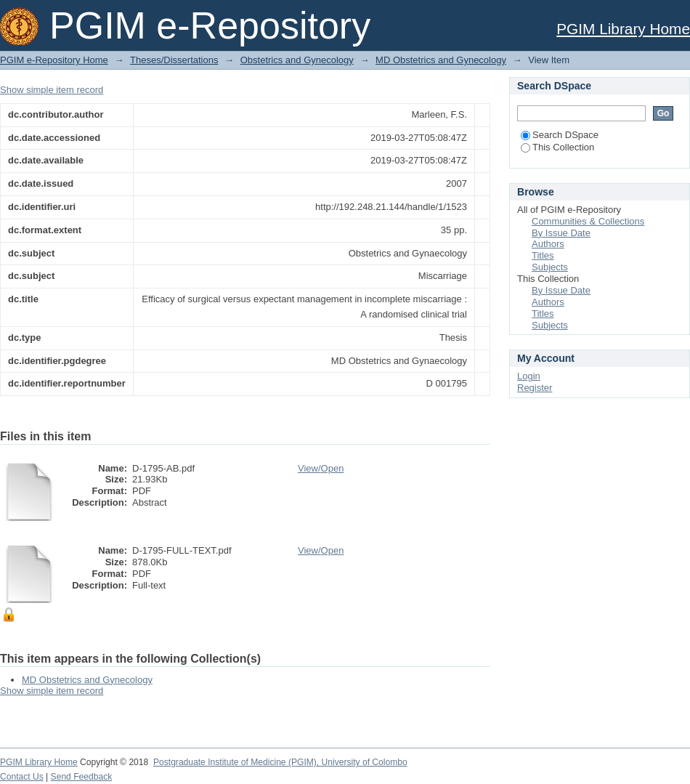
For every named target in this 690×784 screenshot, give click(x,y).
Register (535, 388)
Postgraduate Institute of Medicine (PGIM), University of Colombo (280, 762)
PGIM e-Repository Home (54, 60)
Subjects (550, 267)
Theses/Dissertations (174, 60)
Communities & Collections (588, 221)
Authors (548, 244)
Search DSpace (560, 135)
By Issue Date (561, 233)
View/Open (321, 468)
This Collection (557, 147)
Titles (543, 255)
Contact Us (22, 777)
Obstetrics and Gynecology (297, 60)
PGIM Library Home (623, 29)
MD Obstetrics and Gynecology (441, 60)
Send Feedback (82, 777)
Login (529, 376)
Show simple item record (52, 90)
